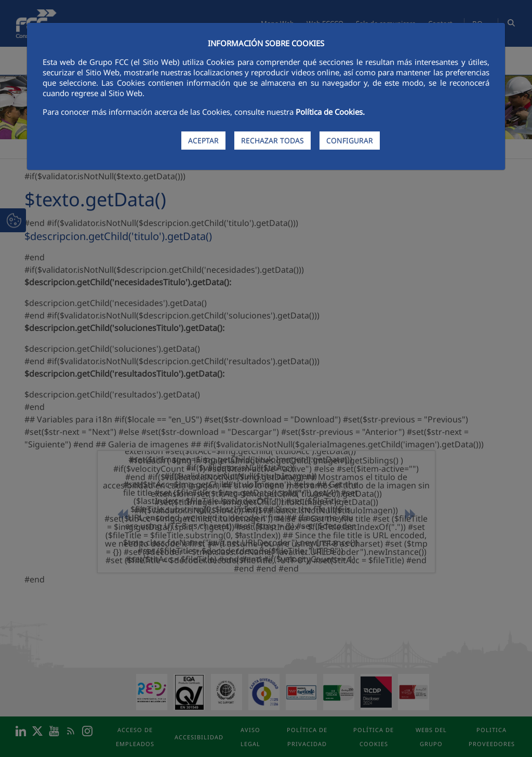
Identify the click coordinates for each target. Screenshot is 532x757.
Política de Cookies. (330, 112)
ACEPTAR (203, 141)
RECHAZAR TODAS (272, 141)
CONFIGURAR (350, 141)
